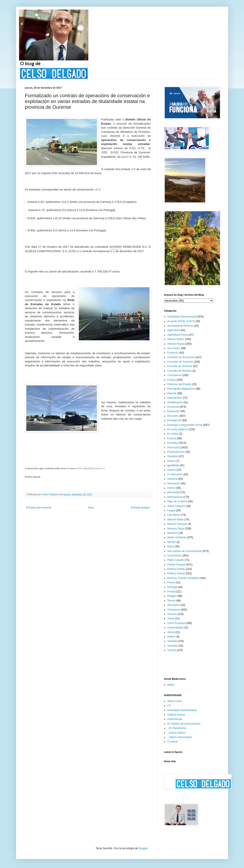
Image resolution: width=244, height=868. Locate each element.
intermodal (174, 492)
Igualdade (173, 465)
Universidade (175, 628)
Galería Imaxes (176, 715)
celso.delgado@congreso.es (91, 468)
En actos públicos (178, 429)
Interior (171, 488)
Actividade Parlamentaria (182, 317)
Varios (171, 632)
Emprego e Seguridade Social (185, 425)
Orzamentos (175, 556)
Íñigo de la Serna (177, 501)
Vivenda (172, 641)
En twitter (173, 434)
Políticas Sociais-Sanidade (183, 578)
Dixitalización (175, 402)
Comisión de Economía (181, 357)
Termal (171, 601)
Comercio (173, 353)
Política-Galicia (176, 573)
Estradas (173, 443)
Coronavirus (175, 375)
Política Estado (176, 569)
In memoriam (175, 474)
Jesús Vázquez (176, 506)
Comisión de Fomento (180, 362)
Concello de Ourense (180, 366)
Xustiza (172, 650)
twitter (171, 685)
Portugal (172, 587)
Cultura (172, 380)
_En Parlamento (177, 728)
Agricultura (174, 330)
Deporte (172, 393)
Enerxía (172, 438)
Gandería (173, 456)
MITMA (172, 542)
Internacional (175, 497)
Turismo (172, 614)
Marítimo (173, 533)
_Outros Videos (177, 733)
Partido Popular (177, 565)
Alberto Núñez (176, 339)
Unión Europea (176, 623)
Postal (171, 592)
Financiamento (176, 452)
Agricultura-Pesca (178, 335)
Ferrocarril (173, 447)
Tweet (171, 619)
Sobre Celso (175, 701)
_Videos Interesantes (180, 737)
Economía (173, 407)
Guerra (171, 461)
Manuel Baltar (176, 520)
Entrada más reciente (39, 508)
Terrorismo (174, 605)
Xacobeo (173, 646)
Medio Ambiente (177, 537)
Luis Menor (174, 515)
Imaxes (172, 470)
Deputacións (175, 398)
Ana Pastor (174, 348)
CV (169, 706)
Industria (172, 479)
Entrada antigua (140, 508)
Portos (171, 582)
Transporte (174, 610)
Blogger (143, 848)
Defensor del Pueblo (179, 384)
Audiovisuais (175, 719)
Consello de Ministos (180, 371)
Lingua (171, 510)
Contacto (173, 742)
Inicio (91, 508)
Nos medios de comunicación (185, 551)
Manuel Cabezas (177, 524)
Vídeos (171, 637)
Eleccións (173, 416)
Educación (174, 411)
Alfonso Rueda (176, 344)
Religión (172, 596)
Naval (171, 546)
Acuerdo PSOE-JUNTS (181, 321)
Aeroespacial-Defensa (180, 326)
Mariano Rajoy (176, 529)
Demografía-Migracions (181, 389)
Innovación (174, 483)
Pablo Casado (176, 560)
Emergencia (174, 420)
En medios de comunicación (184, 724)
